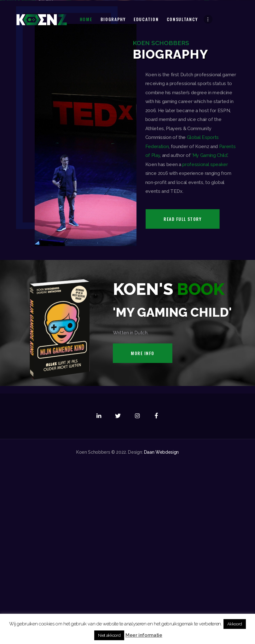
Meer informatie (144, 635)
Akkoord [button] (235, 624)
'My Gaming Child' (209, 334)
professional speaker (205, 343)
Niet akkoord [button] (109, 635)
